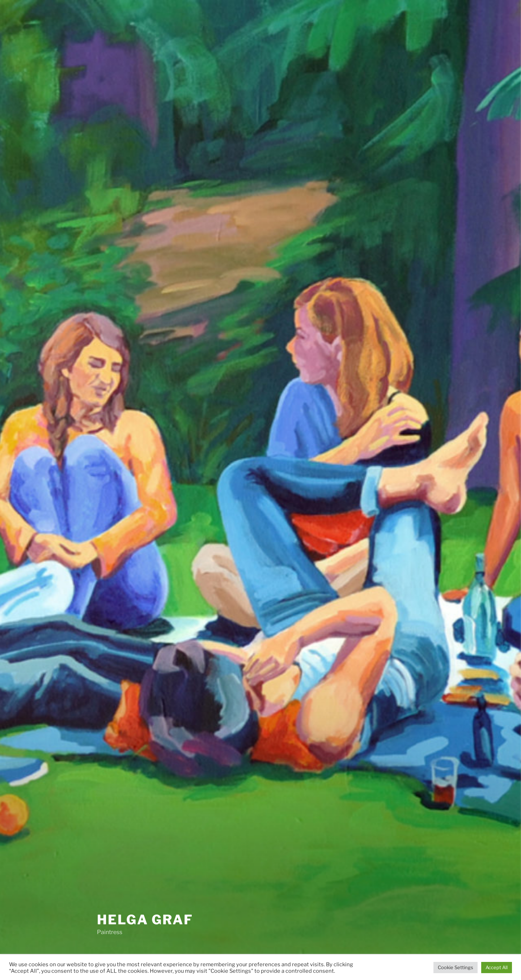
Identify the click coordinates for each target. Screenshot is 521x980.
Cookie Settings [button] (456, 967)
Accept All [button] (497, 967)
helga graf (145, 920)
